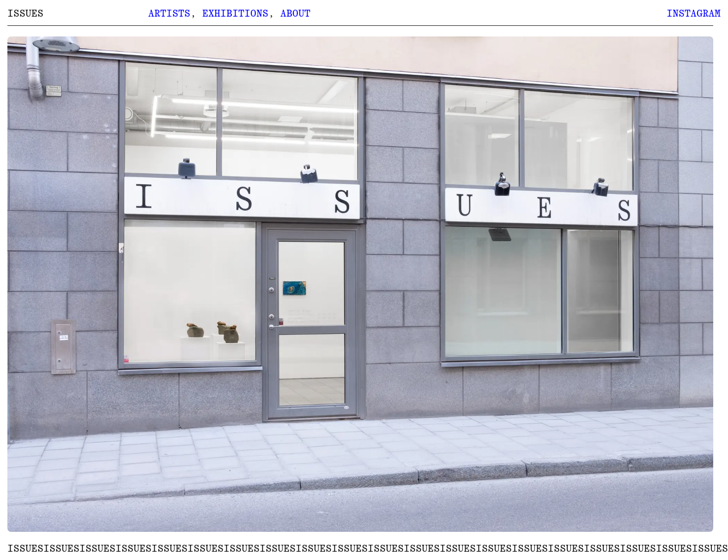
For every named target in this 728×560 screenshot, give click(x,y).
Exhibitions (235, 14)
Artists (169, 14)
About (295, 14)
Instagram (694, 14)
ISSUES (25, 14)
